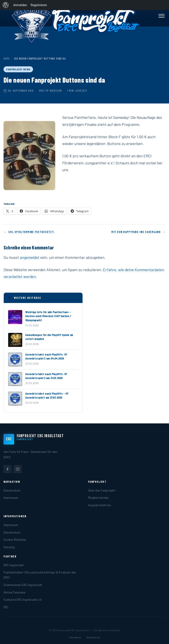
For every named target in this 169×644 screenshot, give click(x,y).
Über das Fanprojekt (102, 490)
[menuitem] (6, 5)
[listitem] (7, 469)
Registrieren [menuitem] (39, 5)
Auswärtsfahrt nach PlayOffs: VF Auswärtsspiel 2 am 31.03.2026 (46, 376)
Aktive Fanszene (14, 592)
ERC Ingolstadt (14, 565)
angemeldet (30, 257)
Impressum (11, 498)
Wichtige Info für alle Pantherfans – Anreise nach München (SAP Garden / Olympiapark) (48, 316)
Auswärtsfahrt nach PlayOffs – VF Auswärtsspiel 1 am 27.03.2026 (47, 395)
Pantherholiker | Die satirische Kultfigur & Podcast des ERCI (40, 575)
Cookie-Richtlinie (15, 540)
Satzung (9, 547)
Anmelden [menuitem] (20, 5)
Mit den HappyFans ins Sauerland (136, 232)
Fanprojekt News (18, 69)
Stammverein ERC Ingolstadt (23, 585)
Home (7, 58)
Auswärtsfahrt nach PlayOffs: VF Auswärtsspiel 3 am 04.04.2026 (46, 356)
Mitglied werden (98, 498)
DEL (6, 607)
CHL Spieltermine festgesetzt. (31, 232)
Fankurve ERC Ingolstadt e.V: (23, 600)
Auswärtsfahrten (99, 505)
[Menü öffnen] (162, 16)
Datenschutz (12, 490)
